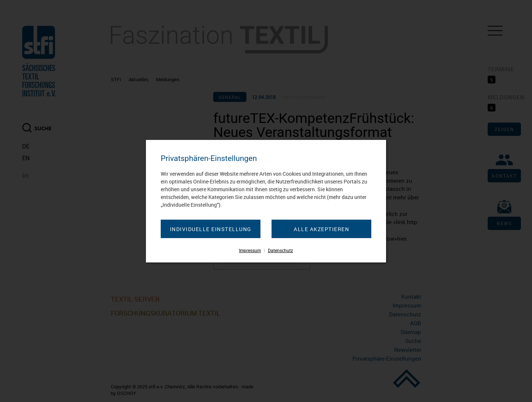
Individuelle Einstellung (211, 229)
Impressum (250, 250)
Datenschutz (280, 250)
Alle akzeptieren (321, 229)
